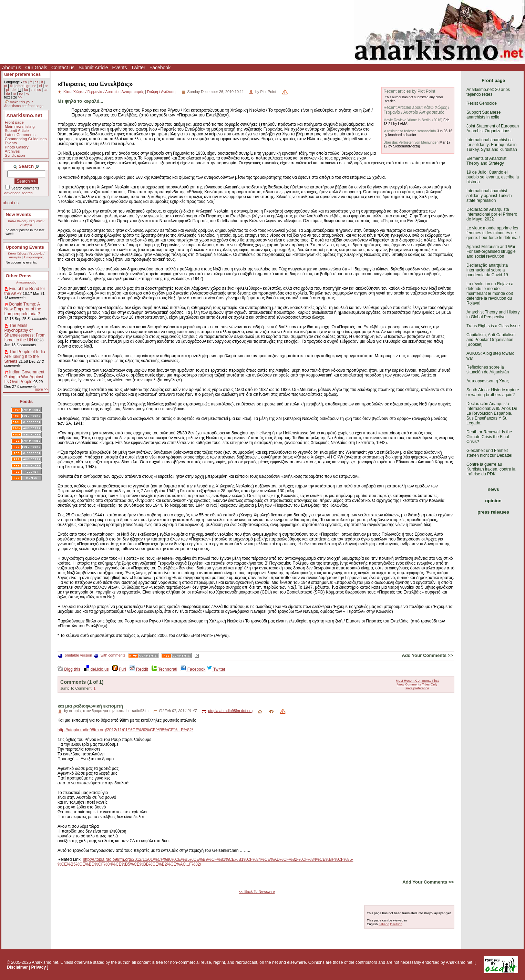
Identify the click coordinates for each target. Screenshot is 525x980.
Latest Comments (20, 135)
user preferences (22, 74)
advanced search (19, 193)
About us (12, 68)
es (37, 82)
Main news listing (20, 126)
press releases (493, 512)
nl (41, 86)
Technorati (164, 669)
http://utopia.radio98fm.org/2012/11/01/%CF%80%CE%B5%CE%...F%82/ (125, 730)
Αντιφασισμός (33, 257)
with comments (110, 655)
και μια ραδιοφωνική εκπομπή (90, 706)
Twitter (138, 68)
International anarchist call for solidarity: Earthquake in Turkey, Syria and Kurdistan (492, 145)
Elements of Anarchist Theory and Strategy (486, 161)
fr (31, 82)
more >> (41, 389)
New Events (19, 214)
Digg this (69, 669)
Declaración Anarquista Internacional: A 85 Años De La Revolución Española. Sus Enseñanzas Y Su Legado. (492, 413)
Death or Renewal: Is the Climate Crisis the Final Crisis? (489, 437)
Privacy (39, 967)
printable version (75, 655)
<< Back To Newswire (257, 891)
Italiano (384, 924)
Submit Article (93, 68)
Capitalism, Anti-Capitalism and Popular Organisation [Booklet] (491, 340)
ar (46, 86)
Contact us (63, 68)
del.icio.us (96, 669)
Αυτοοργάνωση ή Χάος (487, 381)
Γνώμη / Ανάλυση (161, 92)
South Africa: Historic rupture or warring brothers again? (493, 392)
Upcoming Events (25, 247)
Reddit (139, 669)
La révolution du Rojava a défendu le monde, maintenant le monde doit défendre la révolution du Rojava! (490, 293)
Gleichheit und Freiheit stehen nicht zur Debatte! (489, 453)
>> (20, 97)
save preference (417, 688)
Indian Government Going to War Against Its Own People (24, 377)
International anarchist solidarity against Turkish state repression (489, 196)
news (493, 489)
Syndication (15, 155)
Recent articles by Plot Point (409, 91)
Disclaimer (17, 967)
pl (7, 90)
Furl (119, 669)
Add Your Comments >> (427, 655)
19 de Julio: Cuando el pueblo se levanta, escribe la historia (493, 177)
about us (11, 203)
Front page (14, 122)
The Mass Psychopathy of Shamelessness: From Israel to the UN (25, 333)
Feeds (26, 401)
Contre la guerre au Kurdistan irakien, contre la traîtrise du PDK (491, 469)
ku (26, 90)
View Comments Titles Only (417, 684)
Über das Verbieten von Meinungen (411, 142)
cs (39, 90)
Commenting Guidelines (26, 139)
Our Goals (36, 68)
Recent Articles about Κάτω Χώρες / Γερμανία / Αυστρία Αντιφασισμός (416, 110)
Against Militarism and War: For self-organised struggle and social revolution (492, 251)
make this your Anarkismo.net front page (24, 104)
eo (21, 94)
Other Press (19, 276)
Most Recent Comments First (417, 680)
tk (11, 86)
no (34, 86)
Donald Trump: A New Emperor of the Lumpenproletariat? (23, 309)
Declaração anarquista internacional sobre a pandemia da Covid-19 (487, 270)
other (19, 86)
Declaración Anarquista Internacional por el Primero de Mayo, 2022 (492, 214)
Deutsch (396, 924)
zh (33, 90)
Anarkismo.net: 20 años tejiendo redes (488, 92)
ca (46, 90)
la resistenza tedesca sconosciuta (410, 131)
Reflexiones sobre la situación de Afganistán (488, 370)
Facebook (160, 68)
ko (27, 94)
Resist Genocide (482, 103)
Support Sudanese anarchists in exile (483, 115)
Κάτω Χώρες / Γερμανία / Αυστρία (26, 223)
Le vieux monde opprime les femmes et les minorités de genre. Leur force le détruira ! (493, 233)
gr (28, 86)
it (42, 82)
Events (120, 68)
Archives (12, 151)
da (8, 94)
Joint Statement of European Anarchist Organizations (493, 128)
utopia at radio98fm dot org (230, 711)
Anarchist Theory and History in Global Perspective (493, 314)
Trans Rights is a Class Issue (493, 326)
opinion (493, 501)
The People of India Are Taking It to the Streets (25, 357)
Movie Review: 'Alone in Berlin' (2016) (413, 120)
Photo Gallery (17, 147)
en (25, 82)
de (14, 90)
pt (6, 86)
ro (14, 94)
